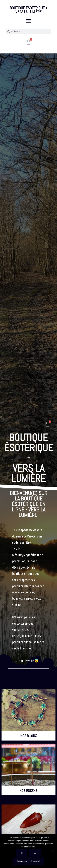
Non (35, 853)
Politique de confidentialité (28, 861)
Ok (22, 853)
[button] (28, 21)
